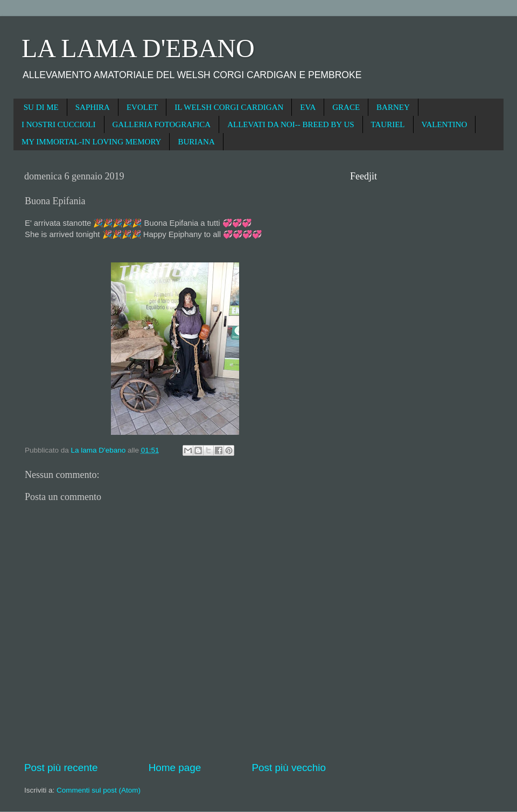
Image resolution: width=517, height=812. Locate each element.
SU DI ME (41, 107)
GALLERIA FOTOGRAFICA (162, 124)
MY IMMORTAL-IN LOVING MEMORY (91, 142)
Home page (175, 768)
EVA (308, 107)
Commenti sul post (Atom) (99, 790)
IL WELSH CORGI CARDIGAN (229, 107)
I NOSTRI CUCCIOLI (59, 124)
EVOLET (142, 107)
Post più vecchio (289, 768)
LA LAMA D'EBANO (138, 48)
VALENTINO (445, 124)
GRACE (346, 107)
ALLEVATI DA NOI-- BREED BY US (291, 124)
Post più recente (61, 768)
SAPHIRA (93, 107)
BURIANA (196, 142)
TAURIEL (388, 124)
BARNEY (393, 107)
